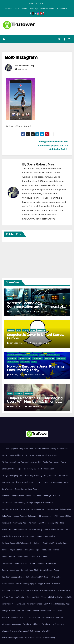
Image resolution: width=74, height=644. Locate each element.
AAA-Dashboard (16, 455)
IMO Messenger (38, 509)
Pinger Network (16, 550)
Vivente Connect (35, 604)
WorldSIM (25, 362)
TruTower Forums (47, 590)
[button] (59, 39)
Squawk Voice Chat (30, 570)
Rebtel (56, 550)
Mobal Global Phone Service (14, 530)
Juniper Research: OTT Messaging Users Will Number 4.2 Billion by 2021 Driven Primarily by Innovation (35, 402)
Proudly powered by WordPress (20, 449)
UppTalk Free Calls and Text (27, 597)
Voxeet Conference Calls (44, 611)
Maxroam (32, 523)
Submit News (46, 570)
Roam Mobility (24, 358)
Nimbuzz (37, 543)
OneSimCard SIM (53, 355)
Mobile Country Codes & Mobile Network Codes (50, 530)
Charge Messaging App (12, 476)
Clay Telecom (50, 476)
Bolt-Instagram (21, 57)
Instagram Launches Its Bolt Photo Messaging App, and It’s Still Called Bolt (53, 145)
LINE (55, 516)
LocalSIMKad (65, 516)
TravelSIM (61, 358)
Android (9, 9)
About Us (30, 455)
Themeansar (62, 449)
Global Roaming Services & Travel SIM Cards (21, 496)
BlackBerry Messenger (12, 469)
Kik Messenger (45, 516)
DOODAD (6, 482)
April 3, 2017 (16, 406)
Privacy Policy (49, 638)
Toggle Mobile (44, 584)
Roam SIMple (37, 358)
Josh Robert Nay (26, 65)
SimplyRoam (50, 358)
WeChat (59, 617)
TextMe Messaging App (26, 584)
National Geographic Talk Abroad (16, 543)
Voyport (23, 617)
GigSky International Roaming (28, 489)
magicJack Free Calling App (14, 523)
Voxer (59, 611)
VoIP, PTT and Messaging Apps (57, 604)
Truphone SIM (13, 362)
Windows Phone (47, 9)
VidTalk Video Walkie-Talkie (60, 597)
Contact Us (63, 476)
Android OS (36, 462)
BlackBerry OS (30, 469)
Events (38, 482)
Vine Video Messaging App (14, 604)
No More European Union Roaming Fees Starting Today (35, 368)
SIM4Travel (42, 557)
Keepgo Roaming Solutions (25, 516)
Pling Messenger (32, 550)
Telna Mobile (56, 577)
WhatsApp (29, 394)
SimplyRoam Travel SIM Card (15, 563)
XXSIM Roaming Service (12, 638)
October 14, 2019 (19, 343)
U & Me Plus (7, 597)
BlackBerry (62, 9)
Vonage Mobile (8, 611)
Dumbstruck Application (23, 482)
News (10, 298)
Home (5, 455)
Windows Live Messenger (53, 624)
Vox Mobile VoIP (24, 611)
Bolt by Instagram (46, 469)
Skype (32, 563)
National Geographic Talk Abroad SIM (23, 355)
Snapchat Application (46, 563)
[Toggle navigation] (69, 39)
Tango (57, 570)
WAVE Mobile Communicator (41, 617)
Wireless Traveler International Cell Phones (21, 631)
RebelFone (12, 358)
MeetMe (42, 523)
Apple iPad (47, 462)
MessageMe (53, 523)
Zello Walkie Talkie (33, 638)
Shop (33, 557)
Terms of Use (8, 584)
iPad (17, 9)
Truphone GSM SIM (10, 590)
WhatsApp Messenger (12, 624)
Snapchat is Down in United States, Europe (35, 336)
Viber (44, 597)
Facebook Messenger (53, 482)
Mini (62, 523)
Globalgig (47, 496)
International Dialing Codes (59, 509)
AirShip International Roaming (15, 462)
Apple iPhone (60, 462)
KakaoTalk (6, 516)
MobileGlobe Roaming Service (15, 536)
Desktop (34, 9)
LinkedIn (49, 210)
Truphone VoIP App (29, 590)
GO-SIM (57, 496)
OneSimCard (62, 543)
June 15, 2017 (17, 375)
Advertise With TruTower (47, 455)
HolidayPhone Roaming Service (16, 509)
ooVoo (5, 550)
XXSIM (34, 362)
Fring (66, 482)
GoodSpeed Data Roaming (14, 503)
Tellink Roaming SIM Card (37, 577)
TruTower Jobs (64, 590)
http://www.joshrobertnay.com (39, 219)
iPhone (25, 9)
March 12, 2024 (18, 311)
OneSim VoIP (48, 543)
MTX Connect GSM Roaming (43, 536)
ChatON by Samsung (33, 476)
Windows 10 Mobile (32, 624)
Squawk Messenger (11, 570)
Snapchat (41, 330)
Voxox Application (10, 617)
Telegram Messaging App (13, 577)
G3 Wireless (7, 489)
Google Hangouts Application (40, 503)
